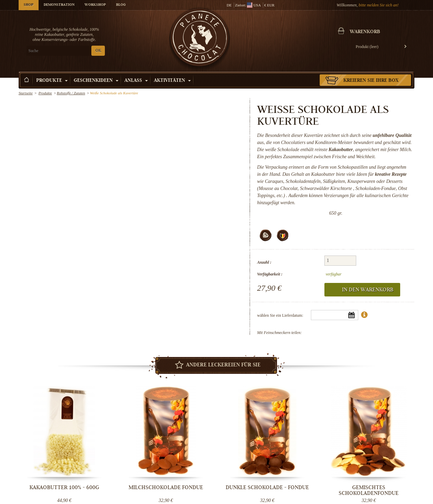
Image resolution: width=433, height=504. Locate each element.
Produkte (52, 81)
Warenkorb (365, 32)
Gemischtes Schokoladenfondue (369, 490)
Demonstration (59, 5)
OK (98, 51)
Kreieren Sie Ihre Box (371, 81)
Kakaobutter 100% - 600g (64, 487)
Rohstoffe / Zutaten (71, 93)
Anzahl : (264, 262)
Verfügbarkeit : (270, 274)
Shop (29, 5)
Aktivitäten (172, 81)
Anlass (136, 81)
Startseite (26, 93)
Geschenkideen (96, 81)
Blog (121, 5)
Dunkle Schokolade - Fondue (267, 487)
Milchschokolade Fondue (166, 487)
